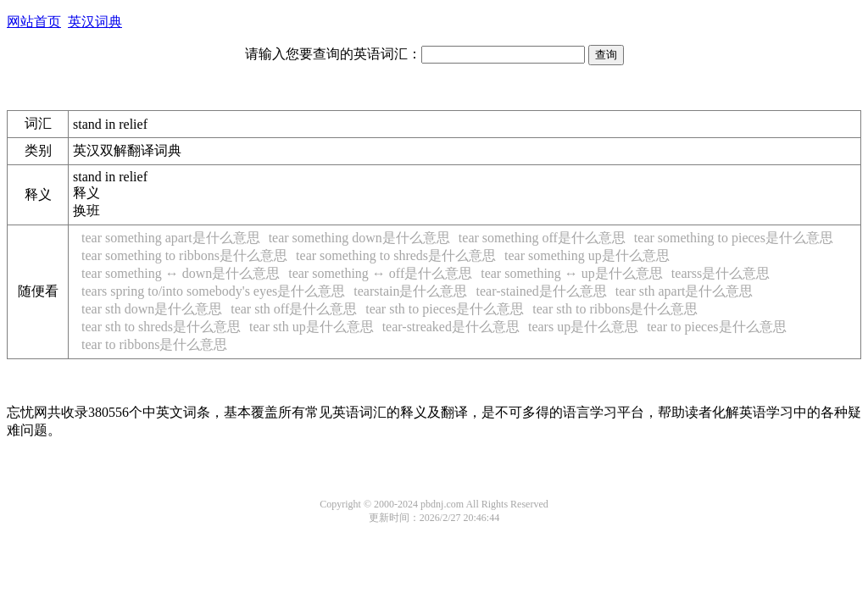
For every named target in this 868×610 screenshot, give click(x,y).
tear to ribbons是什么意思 (154, 344)
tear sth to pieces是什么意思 (445, 309)
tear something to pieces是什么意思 (734, 238)
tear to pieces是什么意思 (716, 327)
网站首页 (34, 22)
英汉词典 (95, 22)
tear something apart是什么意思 (171, 238)
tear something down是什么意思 (359, 238)
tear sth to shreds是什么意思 (161, 327)
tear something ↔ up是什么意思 (572, 273)
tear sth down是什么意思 (152, 309)
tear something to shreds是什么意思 (396, 255)
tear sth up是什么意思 (312, 327)
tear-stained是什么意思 (542, 291)
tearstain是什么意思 (410, 291)
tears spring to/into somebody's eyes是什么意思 (213, 291)
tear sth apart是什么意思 (684, 291)
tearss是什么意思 (721, 273)
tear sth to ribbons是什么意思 (615, 309)
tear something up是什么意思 (587, 255)
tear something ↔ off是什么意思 (380, 273)
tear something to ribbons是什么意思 (184, 255)
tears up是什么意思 (583, 327)
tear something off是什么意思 (542, 238)
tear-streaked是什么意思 (451, 327)
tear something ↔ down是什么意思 (181, 273)
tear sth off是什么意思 (294, 309)
